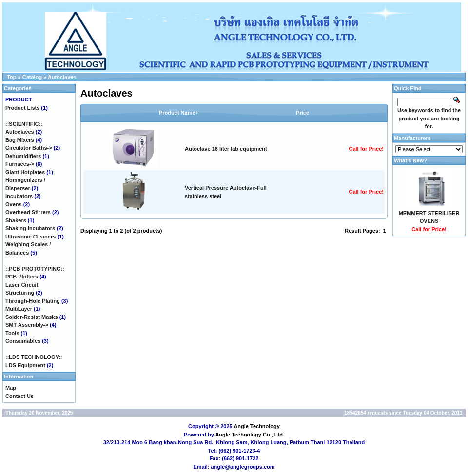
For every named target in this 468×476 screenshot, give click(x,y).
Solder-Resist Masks (32, 317)
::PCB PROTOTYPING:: (35, 269)
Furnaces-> (20, 164)
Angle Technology (257, 426)
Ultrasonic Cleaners (30, 237)
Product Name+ (179, 113)
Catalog (32, 77)
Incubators (19, 196)
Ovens (14, 204)
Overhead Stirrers (28, 212)
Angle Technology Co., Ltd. (250, 435)
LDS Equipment (25, 365)
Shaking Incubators (30, 228)
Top (11, 77)
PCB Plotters (22, 277)
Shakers (16, 220)
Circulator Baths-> (29, 148)
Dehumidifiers (23, 156)
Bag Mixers (20, 140)
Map (11, 388)
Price (302, 113)
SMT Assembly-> (27, 325)
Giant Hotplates (25, 172)
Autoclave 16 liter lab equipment (226, 149)
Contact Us (19, 396)
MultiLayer (19, 309)
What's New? (410, 160)
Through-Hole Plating (33, 301)
